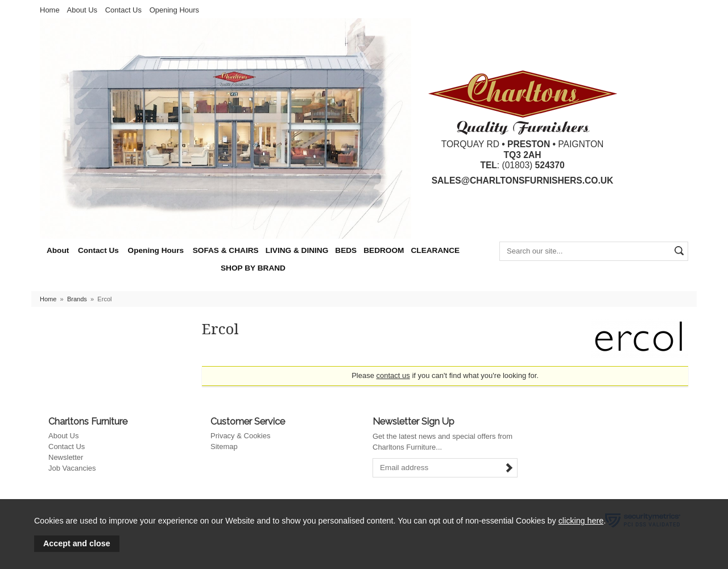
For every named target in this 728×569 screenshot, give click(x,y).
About (58, 250)
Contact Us (123, 10)
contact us (393, 375)
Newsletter (66, 457)
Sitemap (224, 447)
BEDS (346, 250)
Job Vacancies (72, 468)
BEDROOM (384, 250)
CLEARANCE (435, 250)
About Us (82, 10)
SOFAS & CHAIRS (226, 250)
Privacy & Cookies (240, 436)
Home (50, 10)
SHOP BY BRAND (253, 268)
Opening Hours (174, 10)
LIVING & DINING (297, 250)
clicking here (581, 521)
